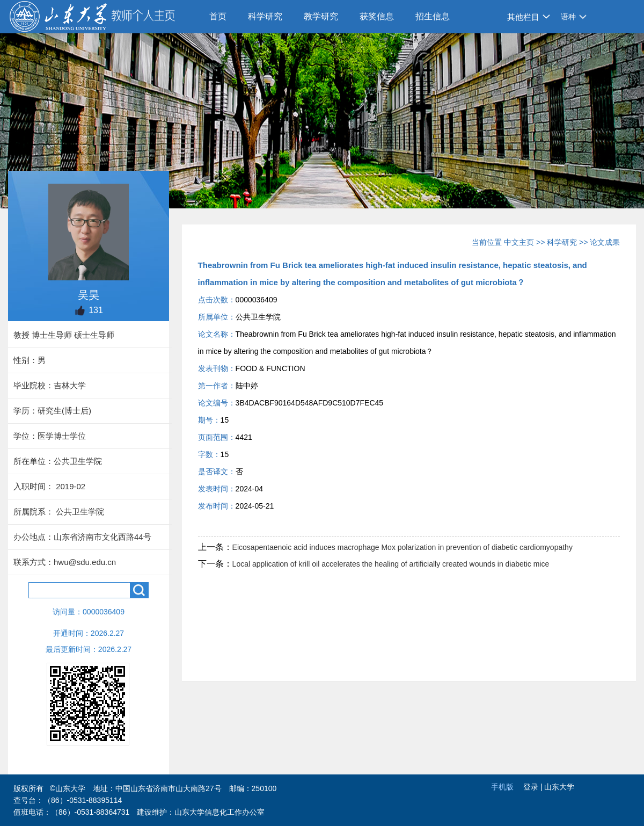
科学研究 (265, 16)
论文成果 (605, 242)
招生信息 (433, 16)
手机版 (502, 787)
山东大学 (559, 787)
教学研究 (321, 16)
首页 (218, 16)
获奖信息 (377, 16)
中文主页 (519, 242)
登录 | (534, 787)
